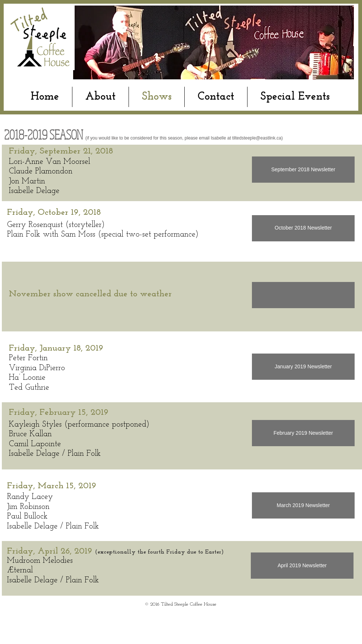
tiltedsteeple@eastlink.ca (257, 138)
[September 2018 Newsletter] (303, 170)
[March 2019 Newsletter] (303, 505)
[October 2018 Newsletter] (303, 228)
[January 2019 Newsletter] (303, 367)
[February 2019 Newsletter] (303, 433)
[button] (303, 295)
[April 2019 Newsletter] (302, 566)
